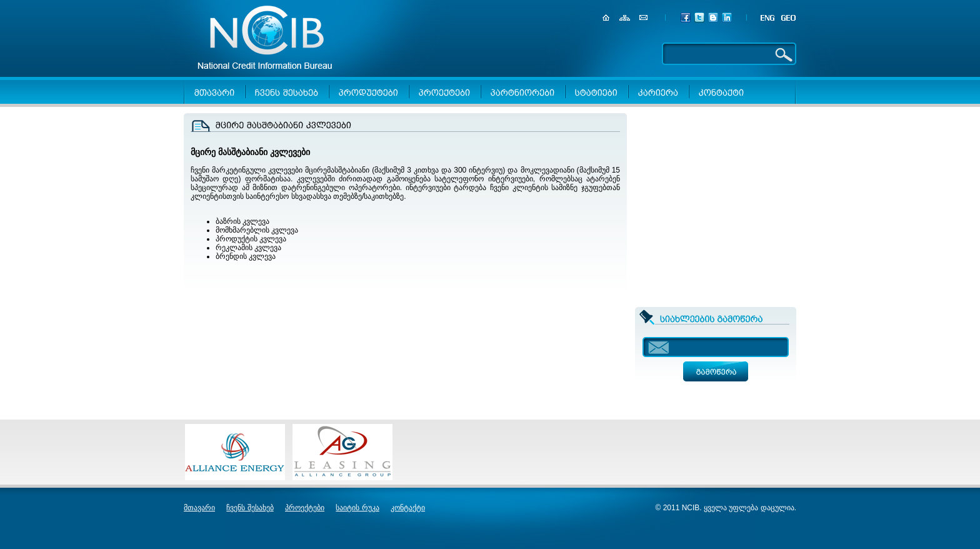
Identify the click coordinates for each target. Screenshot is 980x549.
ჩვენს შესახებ (250, 508)
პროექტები (305, 508)
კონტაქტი (408, 508)
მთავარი (199, 508)
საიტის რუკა (357, 508)
